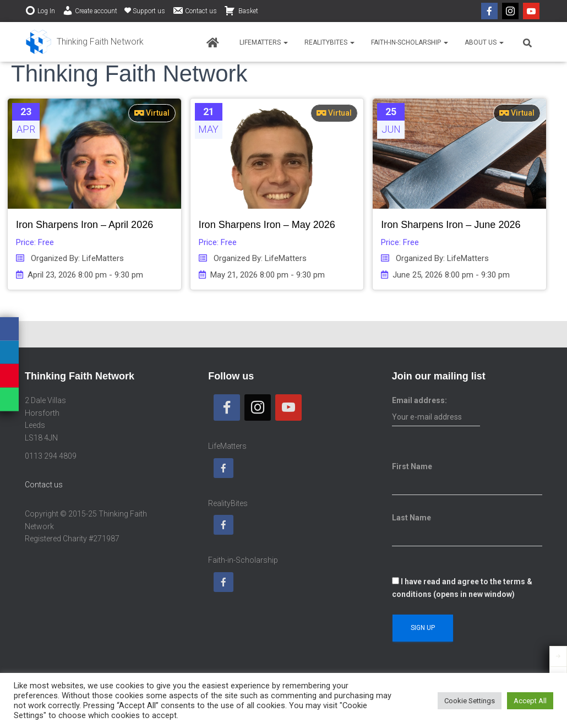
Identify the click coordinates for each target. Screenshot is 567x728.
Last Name (411, 518)
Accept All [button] (530, 701)
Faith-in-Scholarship (410, 42)
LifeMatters (264, 42)
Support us (145, 11)
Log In (40, 10)
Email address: (436, 411)
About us (484, 42)
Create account (90, 10)
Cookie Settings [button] (470, 701)
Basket (241, 10)
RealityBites (329, 42)
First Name (412, 466)
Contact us (195, 10)
